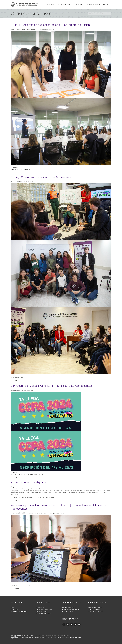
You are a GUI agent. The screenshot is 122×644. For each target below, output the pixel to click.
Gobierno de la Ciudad (95, 611)
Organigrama (40, 607)
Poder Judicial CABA (95, 607)
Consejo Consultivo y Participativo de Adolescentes (42, 177)
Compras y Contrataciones (44, 609)
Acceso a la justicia (64, 5)
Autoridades (14, 609)
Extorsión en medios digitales (29, 482)
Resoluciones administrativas (19, 611)
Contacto (106, 5)
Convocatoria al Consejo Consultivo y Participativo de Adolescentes (51, 386)
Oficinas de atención (68, 607)
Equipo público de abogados (71, 609)
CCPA (14, 586)
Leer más (17, 172)
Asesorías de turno (68, 611)
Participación (39, 474)
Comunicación (79, 5)
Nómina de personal (42, 611)
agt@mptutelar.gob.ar (75, 638)
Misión (13, 607)
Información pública (93, 5)
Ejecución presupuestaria (44, 613)
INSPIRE (14, 169)
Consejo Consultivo (24, 169)
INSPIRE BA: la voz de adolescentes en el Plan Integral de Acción (50, 25)
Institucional (51, 5)
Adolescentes (29, 474)
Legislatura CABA (93, 609)
